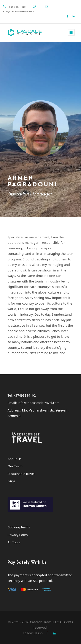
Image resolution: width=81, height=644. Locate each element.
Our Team (15, 466)
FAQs (11, 481)
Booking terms (19, 527)
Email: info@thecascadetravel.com (34, 403)
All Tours (14, 542)
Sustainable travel (21, 474)
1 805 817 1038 (17, 7)
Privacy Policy (18, 535)
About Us (15, 459)
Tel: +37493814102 (22, 395)
